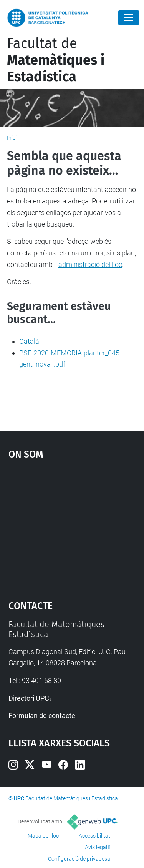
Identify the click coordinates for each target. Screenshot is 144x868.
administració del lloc (90, 264)
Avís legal (96, 847)
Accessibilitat (94, 836)
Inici (12, 138)
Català (29, 341)
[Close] (129, 18)
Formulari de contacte (42, 716)
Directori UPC (29, 698)
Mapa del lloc (43, 836)
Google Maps (72, 526)
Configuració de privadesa (79, 859)
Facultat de (56, 60)
